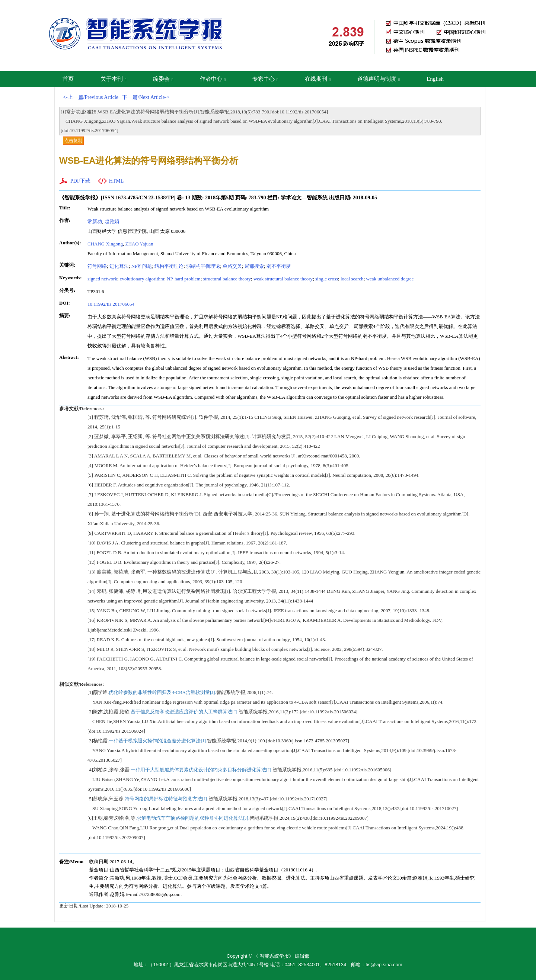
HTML (117, 181)
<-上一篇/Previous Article (91, 97)
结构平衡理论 (169, 266)
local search (352, 279)
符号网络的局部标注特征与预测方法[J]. (167, 799)
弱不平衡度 (279, 266)
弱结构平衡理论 (203, 266)
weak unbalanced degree (390, 279)
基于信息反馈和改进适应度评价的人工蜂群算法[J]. (185, 712)
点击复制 (73, 141)
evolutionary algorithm (142, 279)
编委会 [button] (163, 79)
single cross (327, 279)
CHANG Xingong (105, 244)
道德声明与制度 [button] (379, 79)
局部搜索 (254, 266)
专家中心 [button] (265, 79)
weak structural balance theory (283, 279)
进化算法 (119, 266)
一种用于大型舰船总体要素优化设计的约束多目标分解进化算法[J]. (202, 770)
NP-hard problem (184, 279)
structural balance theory (227, 279)
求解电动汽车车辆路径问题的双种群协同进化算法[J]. (193, 818)
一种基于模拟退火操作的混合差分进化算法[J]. (158, 741)
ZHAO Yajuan (139, 244)
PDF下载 (80, 181)
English (435, 79)
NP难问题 (142, 266)
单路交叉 (232, 266)
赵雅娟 (112, 221)
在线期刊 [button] (318, 79)
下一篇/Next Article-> (146, 97)
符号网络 (97, 266)
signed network (102, 279)
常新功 (95, 221)
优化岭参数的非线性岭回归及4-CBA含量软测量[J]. (162, 692)
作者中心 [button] (213, 79)
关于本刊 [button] (113, 79)
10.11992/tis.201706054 (111, 304)
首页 (68, 79)
